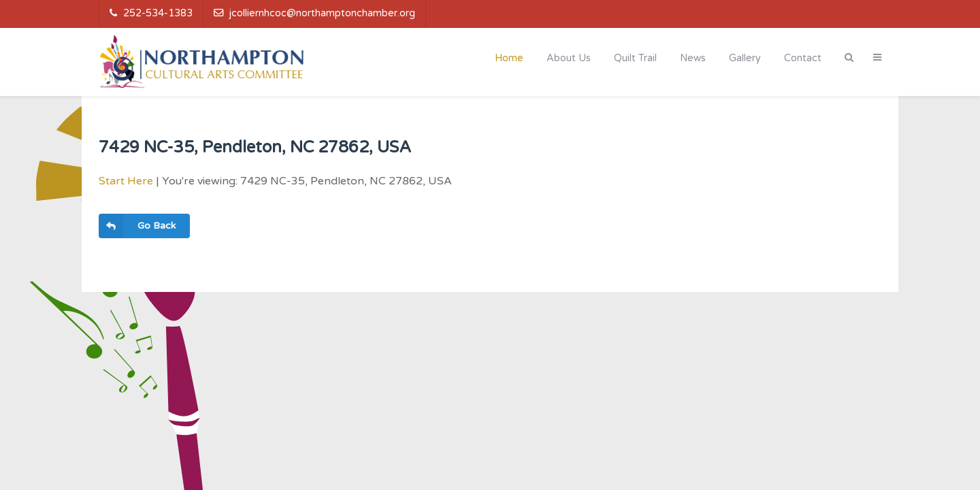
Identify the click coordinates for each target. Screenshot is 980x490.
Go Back (137, 226)
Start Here (126, 181)
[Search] (849, 58)
